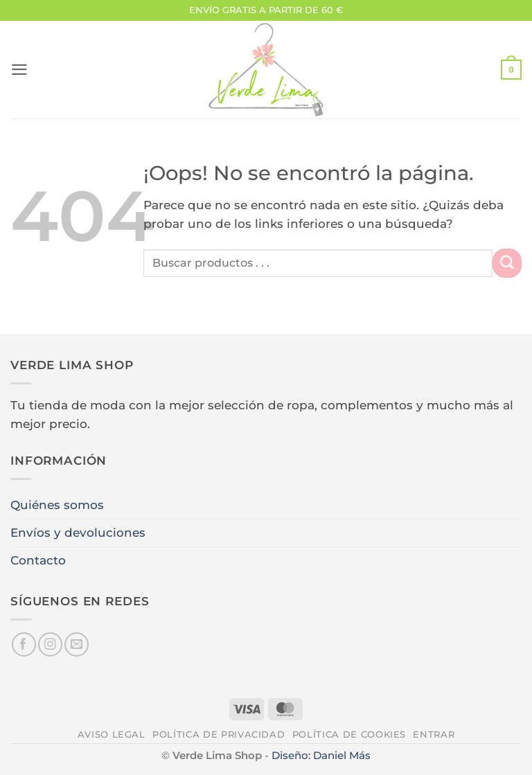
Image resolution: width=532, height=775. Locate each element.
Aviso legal (112, 734)
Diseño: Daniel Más (321, 755)
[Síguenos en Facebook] (24, 644)
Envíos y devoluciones (78, 533)
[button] (19, 70)
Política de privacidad (219, 734)
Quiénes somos (57, 505)
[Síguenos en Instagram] (50, 644)
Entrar (434, 734)
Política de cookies (349, 734)
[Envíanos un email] (77, 644)
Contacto (38, 560)
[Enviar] (507, 263)
